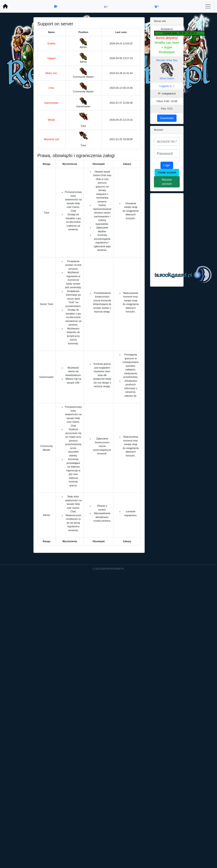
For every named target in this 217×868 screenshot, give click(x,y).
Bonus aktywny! (167, 38)
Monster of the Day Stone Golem (167, 69)
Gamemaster (51, 103)
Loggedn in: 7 (167, 86)
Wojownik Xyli (51, 139)
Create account (167, 173)
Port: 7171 (167, 109)
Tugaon (51, 58)
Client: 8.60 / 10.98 (167, 101)
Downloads (167, 118)
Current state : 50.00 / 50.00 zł (180, 33)
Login (167, 165)
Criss (51, 88)
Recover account (167, 182)
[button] (56, 6)
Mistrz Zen (51, 73)
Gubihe (51, 43)
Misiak (51, 120)
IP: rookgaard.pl (167, 94)
